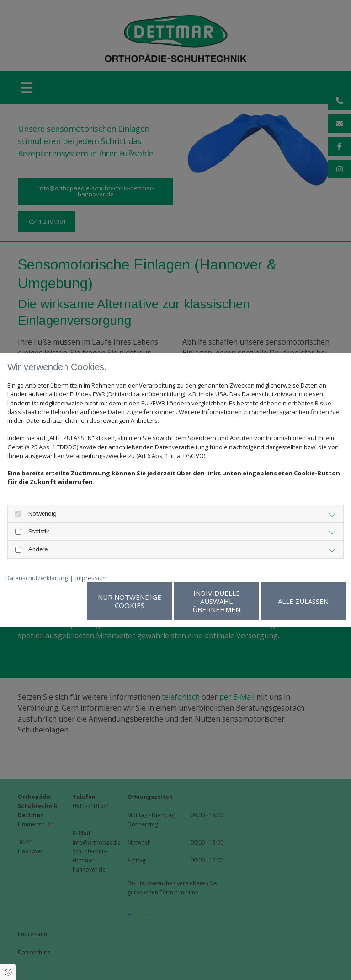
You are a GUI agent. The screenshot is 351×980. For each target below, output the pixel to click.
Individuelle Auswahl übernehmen (216, 601)
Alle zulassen (303, 601)
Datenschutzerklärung (37, 578)
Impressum (91, 578)
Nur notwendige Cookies (130, 601)
